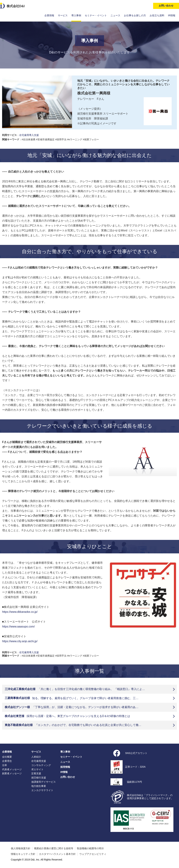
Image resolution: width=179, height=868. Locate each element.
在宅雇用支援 (39, 761)
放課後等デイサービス (44, 782)
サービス (63, 15)
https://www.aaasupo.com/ (18, 627)
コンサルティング (41, 765)
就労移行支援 (39, 778)
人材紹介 (36, 757)
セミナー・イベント (96, 15)
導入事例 (76, 15)
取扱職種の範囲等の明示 (90, 848)
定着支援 (36, 773)
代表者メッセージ (12, 769)
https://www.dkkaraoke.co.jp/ (20, 612)
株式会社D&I (16, 6)
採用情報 (65, 767)
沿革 (5, 765)
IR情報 (172, 15)
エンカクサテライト (42, 790)
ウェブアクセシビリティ (93, 854)
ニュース (115, 15)
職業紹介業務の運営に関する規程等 (54, 848)
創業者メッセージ (12, 773)
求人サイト (37, 769)
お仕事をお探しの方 (135, 15)
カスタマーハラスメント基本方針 (57, 854)
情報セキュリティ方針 (23, 854)
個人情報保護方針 (21, 848)
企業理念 (7, 761)
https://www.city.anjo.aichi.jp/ (20, 641)
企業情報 (49, 15)
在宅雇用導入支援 (29, 135)
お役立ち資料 (157, 15)
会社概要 (7, 757)
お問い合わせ (68, 777)
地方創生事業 (39, 786)
